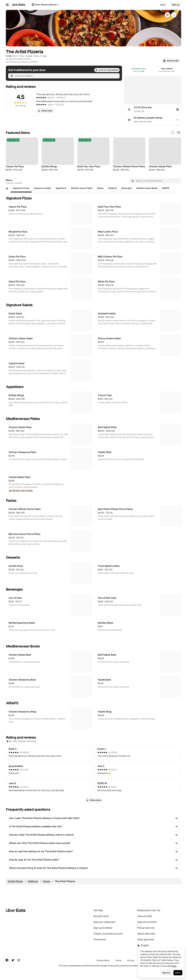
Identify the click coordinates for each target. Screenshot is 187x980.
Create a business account (108, 934)
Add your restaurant (105, 922)
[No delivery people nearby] (153, 120)
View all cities (145, 916)
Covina (47, 881)
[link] (167, 15)
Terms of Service (133, 966)
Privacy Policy (103, 960)
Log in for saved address (107, 70)
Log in (163, 5)
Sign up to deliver (103, 928)
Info (45, 56)
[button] (171, 61)
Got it (178, 973)
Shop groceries (146, 940)
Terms (118, 960)
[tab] (21, 188)
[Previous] (173, 132)
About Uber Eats (146, 934)
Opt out (166, 973)
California (33, 881)
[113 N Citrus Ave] (153, 109)
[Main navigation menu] (7, 5)
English (143, 945)
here (174, 966)
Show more (45, 111)
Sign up (176, 5)
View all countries (147, 922)
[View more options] (174, 15)
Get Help (98, 910)
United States (15, 881)
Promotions (100, 940)
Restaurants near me (149, 910)
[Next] (179, 132)
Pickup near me (146, 928)
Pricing (131, 960)
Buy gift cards (101, 916)
